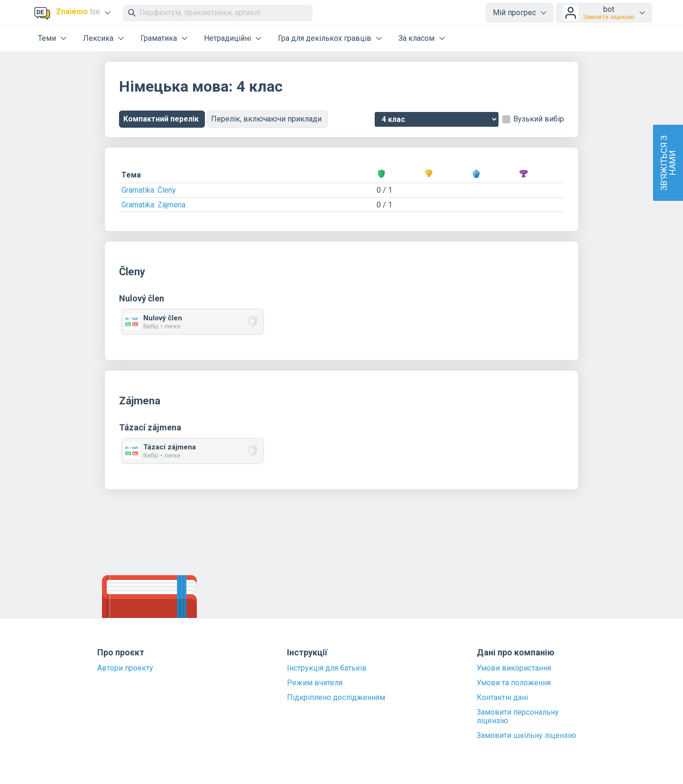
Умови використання (514, 668)
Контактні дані (502, 698)
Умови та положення (514, 683)
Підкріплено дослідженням (336, 698)
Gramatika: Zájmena (153, 205)
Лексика (98, 38)
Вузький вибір (539, 119)
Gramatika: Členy (149, 190)
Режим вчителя (315, 683)
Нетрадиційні (227, 38)
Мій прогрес (514, 13)
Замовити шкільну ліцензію (526, 736)
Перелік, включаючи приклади (267, 119)
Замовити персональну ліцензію (518, 717)
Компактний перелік (162, 119)
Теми (47, 38)
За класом (416, 38)
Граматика (159, 38)
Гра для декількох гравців (325, 38)
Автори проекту (125, 668)
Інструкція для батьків (327, 668)
